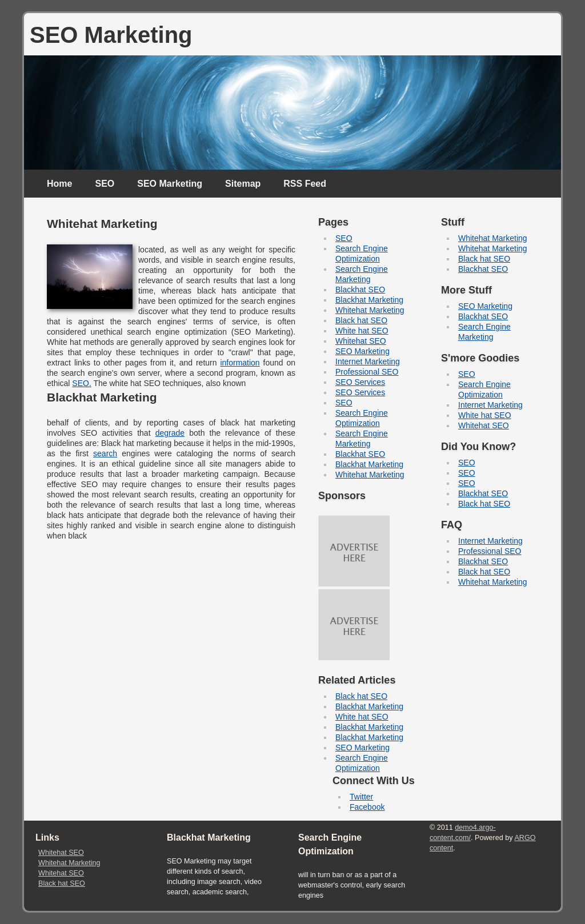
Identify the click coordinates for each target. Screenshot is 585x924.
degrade (170, 433)
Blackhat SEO (360, 290)
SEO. (81, 383)
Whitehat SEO (361, 341)
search (105, 453)
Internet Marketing (368, 361)
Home (59, 184)
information (240, 363)
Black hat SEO (361, 320)
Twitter (361, 797)
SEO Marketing (170, 184)
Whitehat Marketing (370, 310)
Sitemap (243, 184)
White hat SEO (362, 331)
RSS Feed (305, 184)
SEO (105, 184)
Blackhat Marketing (369, 300)
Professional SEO (367, 372)
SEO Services (360, 382)
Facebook (367, 807)
